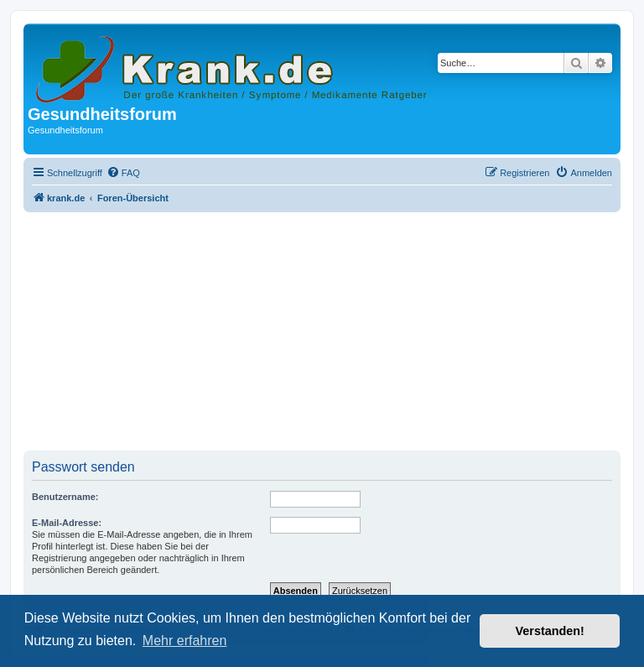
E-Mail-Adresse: (67, 523)
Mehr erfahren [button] (185, 641)
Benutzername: (65, 497)
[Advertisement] (322, 333)
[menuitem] (123, 173)
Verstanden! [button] (550, 631)
